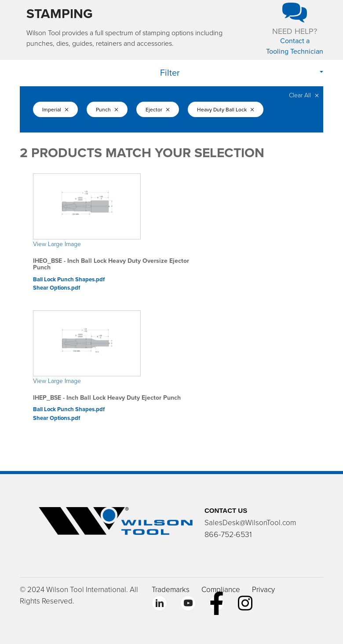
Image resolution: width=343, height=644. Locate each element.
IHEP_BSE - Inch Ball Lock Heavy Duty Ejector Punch (107, 398)
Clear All (304, 95)
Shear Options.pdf (57, 288)
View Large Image (57, 244)
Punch (109, 110)
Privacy (263, 590)
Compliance (221, 590)
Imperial (55, 110)
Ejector (162, 110)
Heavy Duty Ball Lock (230, 110)
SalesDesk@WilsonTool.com (250, 523)
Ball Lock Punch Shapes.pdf (69, 280)
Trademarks (171, 590)
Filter (170, 73)
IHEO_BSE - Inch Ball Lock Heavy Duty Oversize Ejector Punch (111, 264)
